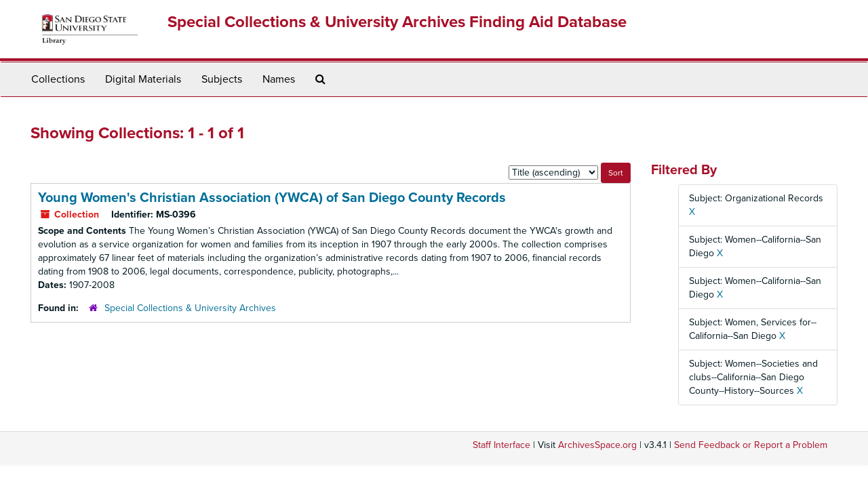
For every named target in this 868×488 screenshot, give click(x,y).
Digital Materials (143, 79)
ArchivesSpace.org (597, 445)
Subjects (222, 79)
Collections (58, 79)
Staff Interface (501, 445)
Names (279, 79)
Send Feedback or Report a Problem (751, 445)
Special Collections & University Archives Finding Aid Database (397, 22)
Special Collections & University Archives (190, 308)
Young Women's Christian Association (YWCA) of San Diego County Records (272, 198)
